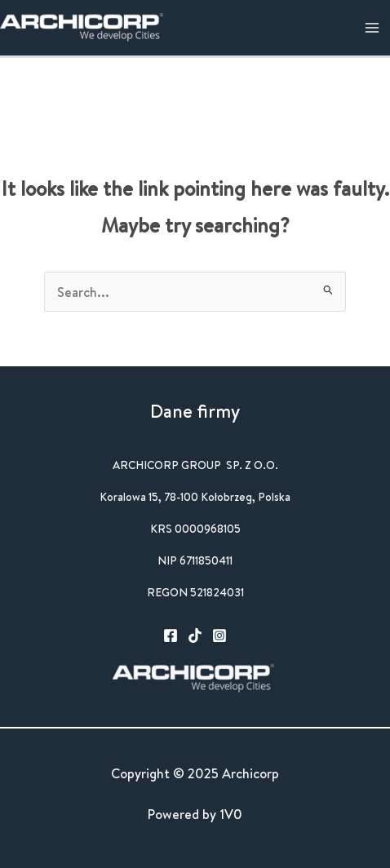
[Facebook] (171, 635)
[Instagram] (219, 635)
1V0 (231, 814)
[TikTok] (195, 635)
